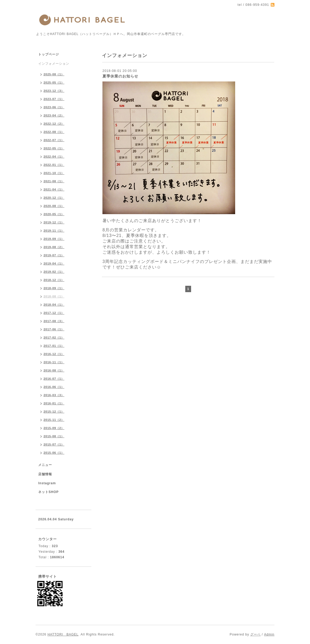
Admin (269, 634)
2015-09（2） (54, 428)
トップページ (49, 54)
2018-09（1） (54, 288)
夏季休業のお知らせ (120, 76)
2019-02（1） (54, 272)
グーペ (255, 634)
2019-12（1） (54, 222)
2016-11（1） (54, 362)
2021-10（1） (54, 173)
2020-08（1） (54, 206)
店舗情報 (45, 474)
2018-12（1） (54, 280)
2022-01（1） (54, 165)
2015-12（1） (54, 412)
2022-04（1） (54, 157)
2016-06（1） (54, 387)
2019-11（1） (54, 231)
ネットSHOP (48, 492)
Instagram (47, 483)
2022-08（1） (54, 132)
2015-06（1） (54, 453)
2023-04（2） (54, 115)
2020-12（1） (54, 198)
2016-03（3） (54, 395)
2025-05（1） (54, 83)
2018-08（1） (54, 296)
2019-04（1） (54, 263)
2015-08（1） (54, 436)
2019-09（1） (54, 239)
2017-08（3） (54, 321)
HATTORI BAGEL (63, 634)
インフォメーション (54, 64)
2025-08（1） (54, 74)
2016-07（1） (54, 379)
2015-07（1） (54, 444)
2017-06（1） (54, 329)
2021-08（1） (54, 181)
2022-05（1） (54, 148)
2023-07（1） (54, 99)
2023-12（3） (54, 91)
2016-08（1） (54, 370)
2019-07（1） (54, 255)
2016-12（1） (54, 354)
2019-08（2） (54, 247)
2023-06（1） (54, 107)
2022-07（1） (54, 140)
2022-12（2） (54, 124)
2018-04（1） (54, 305)
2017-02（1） (54, 338)
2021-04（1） (54, 189)
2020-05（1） (54, 214)
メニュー (45, 465)
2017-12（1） (54, 313)
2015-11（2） (54, 420)
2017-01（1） (54, 346)
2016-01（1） (54, 403)
